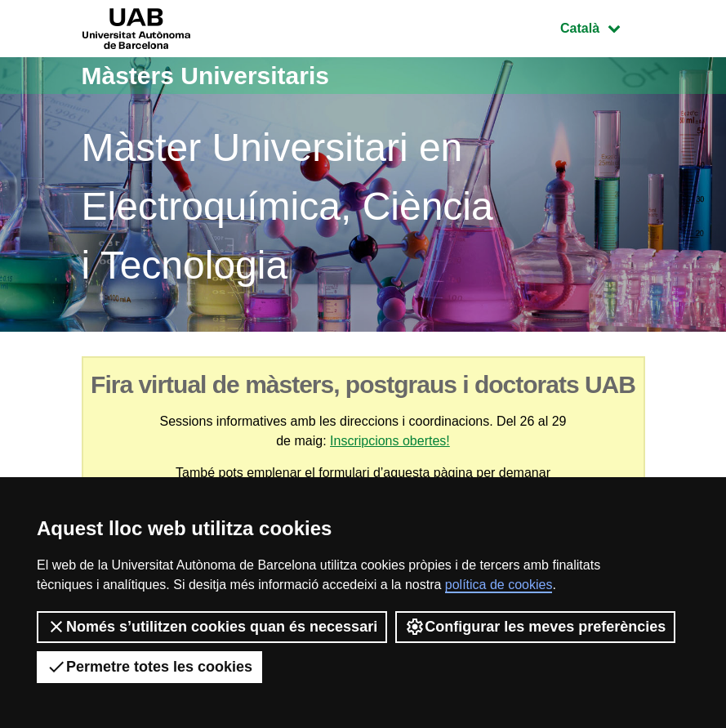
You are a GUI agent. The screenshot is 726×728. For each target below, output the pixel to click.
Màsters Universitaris (206, 76)
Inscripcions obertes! (390, 441)
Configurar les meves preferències (535, 627)
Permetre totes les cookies (149, 667)
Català (602, 27)
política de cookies (499, 585)
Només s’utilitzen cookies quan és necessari (212, 627)
